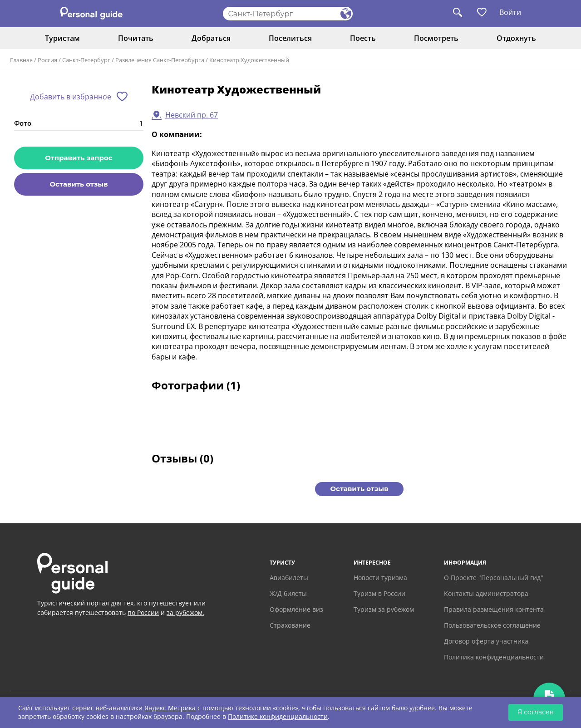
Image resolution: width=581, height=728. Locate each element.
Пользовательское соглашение (492, 625)
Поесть (363, 38)
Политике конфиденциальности (278, 716)
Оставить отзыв (79, 184)
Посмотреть (436, 38)
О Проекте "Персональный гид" (494, 578)
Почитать (136, 38)
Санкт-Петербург (86, 60)
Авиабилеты (289, 578)
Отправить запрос (79, 158)
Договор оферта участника (486, 641)
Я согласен (536, 712)
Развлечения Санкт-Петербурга (160, 60)
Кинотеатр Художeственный (249, 60)
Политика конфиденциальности (494, 657)
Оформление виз (296, 609)
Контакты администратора (486, 593)
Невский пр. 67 (192, 115)
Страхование (290, 625)
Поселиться (290, 38)
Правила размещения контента (494, 609)
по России (143, 612)
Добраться (211, 38)
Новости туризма (380, 578)
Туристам (62, 38)
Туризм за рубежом (384, 609)
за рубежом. (185, 612)
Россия (47, 60)
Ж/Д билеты (288, 593)
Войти (510, 12)
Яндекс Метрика (170, 708)
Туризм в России (379, 593)
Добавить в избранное (71, 97)
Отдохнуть (516, 38)
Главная (21, 60)
